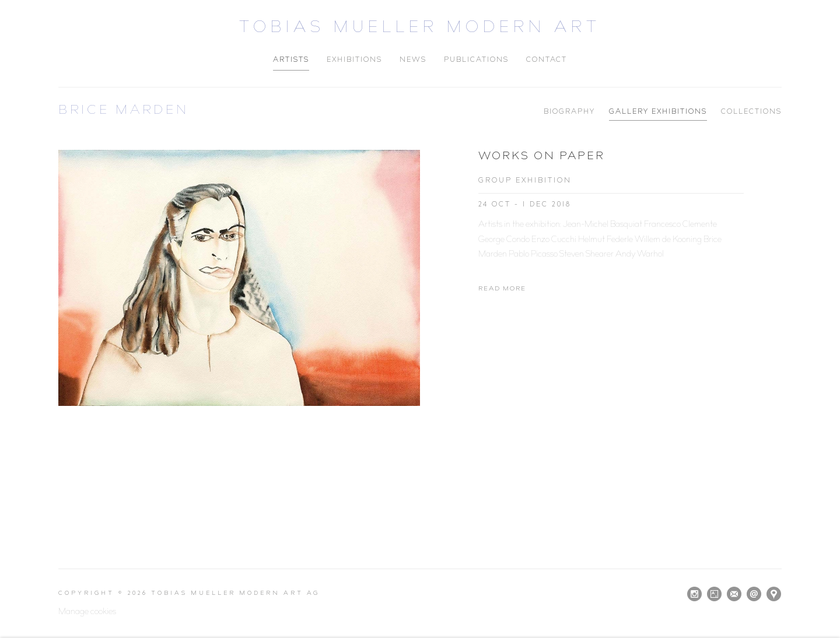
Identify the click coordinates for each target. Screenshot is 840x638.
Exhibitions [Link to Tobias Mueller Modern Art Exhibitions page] (354, 60)
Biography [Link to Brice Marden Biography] (569, 112)
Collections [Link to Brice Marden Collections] (751, 112)
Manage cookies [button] (87, 612)
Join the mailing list (734, 594)
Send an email (754, 594)
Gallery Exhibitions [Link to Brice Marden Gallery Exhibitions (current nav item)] (658, 112)
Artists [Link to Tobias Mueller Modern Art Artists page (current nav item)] (291, 60)
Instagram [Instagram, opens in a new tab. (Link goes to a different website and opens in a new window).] (694, 594)
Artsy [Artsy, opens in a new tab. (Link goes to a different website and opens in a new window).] (714, 594)
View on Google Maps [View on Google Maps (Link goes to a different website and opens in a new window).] (774, 594)
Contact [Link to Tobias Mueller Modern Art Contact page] (547, 60)
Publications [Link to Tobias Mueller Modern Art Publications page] (476, 60)
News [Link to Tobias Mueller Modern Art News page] (413, 60)
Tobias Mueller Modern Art (420, 29)
